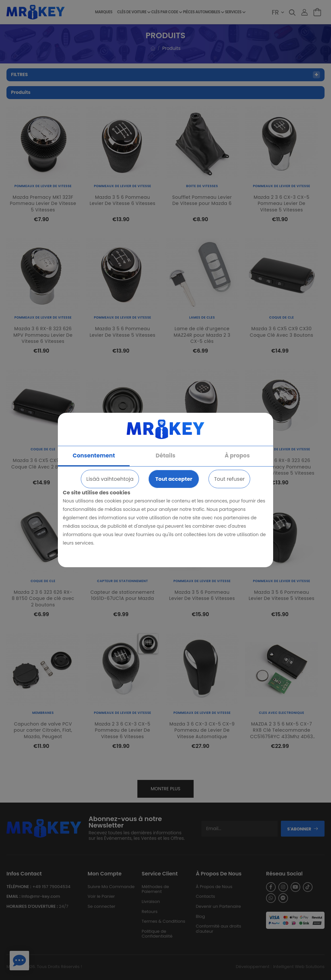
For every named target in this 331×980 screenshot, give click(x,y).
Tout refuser (229, 479)
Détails (166, 456)
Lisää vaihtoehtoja (110, 479)
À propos (237, 456)
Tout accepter (174, 479)
